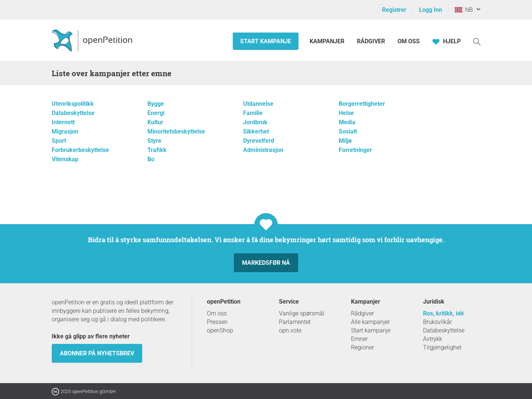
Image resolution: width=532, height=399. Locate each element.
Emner (359, 339)
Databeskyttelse (73, 113)
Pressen (217, 322)
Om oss (409, 41)
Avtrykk (433, 339)
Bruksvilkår (437, 322)
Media (347, 122)
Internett (63, 122)
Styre (154, 141)
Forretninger (355, 150)
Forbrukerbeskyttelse (80, 150)
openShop (220, 330)
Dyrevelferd (259, 141)
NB (464, 10)
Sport (59, 141)
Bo (151, 159)
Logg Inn (431, 10)
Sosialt (348, 131)
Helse (346, 113)
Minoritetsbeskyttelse (176, 131)
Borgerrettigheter (362, 104)
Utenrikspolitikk (73, 104)
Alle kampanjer (370, 322)
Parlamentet (295, 322)
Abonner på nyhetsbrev (97, 353)
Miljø (345, 141)
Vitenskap (65, 159)
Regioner (362, 347)
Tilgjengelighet (442, 347)
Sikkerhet (256, 131)
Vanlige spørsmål (302, 313)
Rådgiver (371, 41)
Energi (156, 113)
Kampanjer (328, 41)
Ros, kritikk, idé (444, 313)
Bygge (156, 104)
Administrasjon (263, 150)
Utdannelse (258, 104)
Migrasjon (65, 131)
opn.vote (290, 330)
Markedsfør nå (266, 263)
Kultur (155, 122)
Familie (253, 113)
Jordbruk (255, 122)
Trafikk (157, 150)
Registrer (394, 10)
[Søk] (477, 41)
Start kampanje (266, 41)
